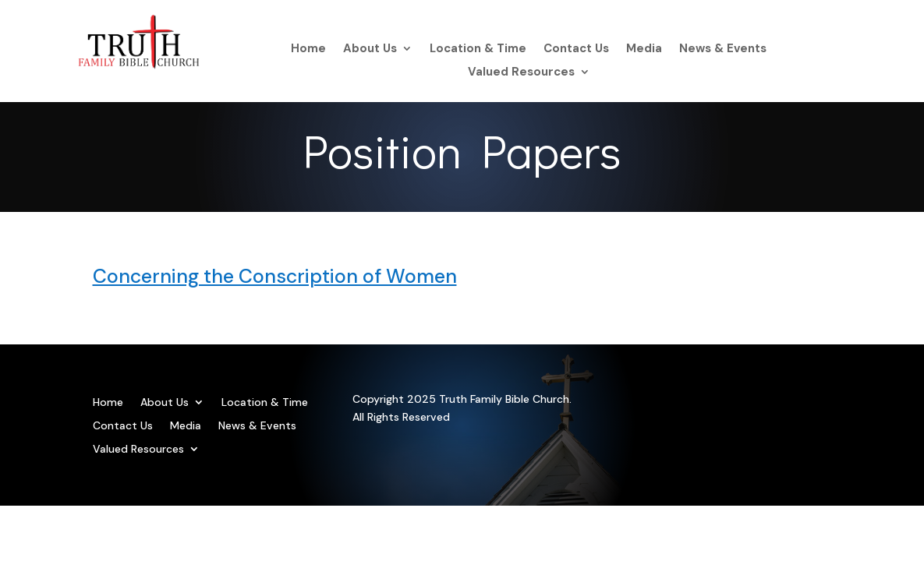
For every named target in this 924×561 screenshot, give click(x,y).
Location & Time (478, 49)
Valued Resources (521, 73)
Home (308, 49)
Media (644, 49)
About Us (370, 49)
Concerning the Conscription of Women (275, 276)
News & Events (723, 49)
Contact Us (576, 49)
